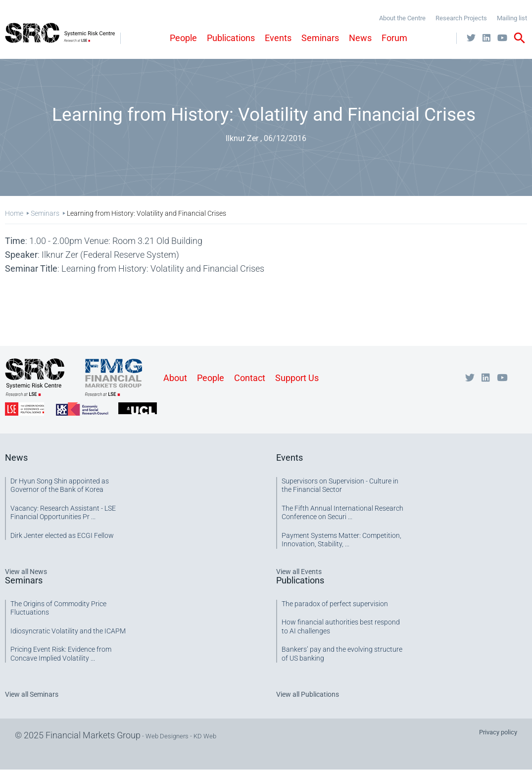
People (183, 38)
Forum (394, 38)
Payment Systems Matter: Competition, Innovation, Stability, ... (341, 540)
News (360, 38)
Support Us (297, 378)
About (175, 378)
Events (278, 38)
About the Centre (402, 18)
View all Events (299, 572)
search (520, 38)
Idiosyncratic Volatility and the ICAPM (68, 631)
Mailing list (512, 18)
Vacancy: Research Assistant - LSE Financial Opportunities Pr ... (63, 513)
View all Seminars (32, 694)
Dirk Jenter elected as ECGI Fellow (62, 535)
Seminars (320, 38)
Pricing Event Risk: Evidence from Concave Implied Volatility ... (61, 654)
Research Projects (461, 18)
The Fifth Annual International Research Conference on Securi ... (342, 513)
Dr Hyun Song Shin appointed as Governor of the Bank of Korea (60, 485)
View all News (26, 572)
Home (14, 213)
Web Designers (167, 736)
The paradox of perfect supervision (335, 604)
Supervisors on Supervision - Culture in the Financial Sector (340, 485)
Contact (250, 378)
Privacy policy (498, 732)
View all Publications (308, 694)
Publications (231, 38)
